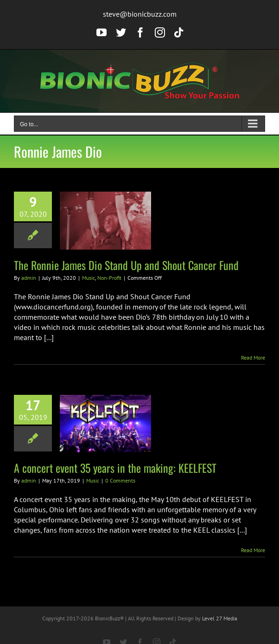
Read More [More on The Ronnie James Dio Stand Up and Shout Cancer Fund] (253, 357)
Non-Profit (109, 278)
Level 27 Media (220, 618)
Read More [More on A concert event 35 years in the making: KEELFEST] (253, 550)
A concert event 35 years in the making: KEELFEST (115, 468)
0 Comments (120, 480)
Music (89, 278)
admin (29, 278)
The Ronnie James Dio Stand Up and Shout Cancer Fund (126, 265)
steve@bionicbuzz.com (140, 14)
